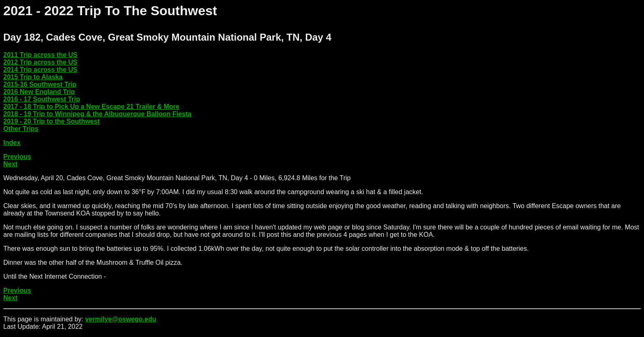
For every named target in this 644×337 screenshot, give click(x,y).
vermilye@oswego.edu (121, 319)
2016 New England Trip (39, 92)
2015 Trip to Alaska (33, 77)
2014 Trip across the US (40, 70)
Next (10, 164)
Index (12, 143)
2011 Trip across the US (40, 55)
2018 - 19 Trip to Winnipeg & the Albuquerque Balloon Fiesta (97, 114)
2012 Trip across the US (40, 62)
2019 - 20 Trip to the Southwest (52, 121)
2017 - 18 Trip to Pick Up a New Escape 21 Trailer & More (91, 107)
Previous (17, 157)
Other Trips (21, 129)
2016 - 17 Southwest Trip (42, 99)
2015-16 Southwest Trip (40, 84)
